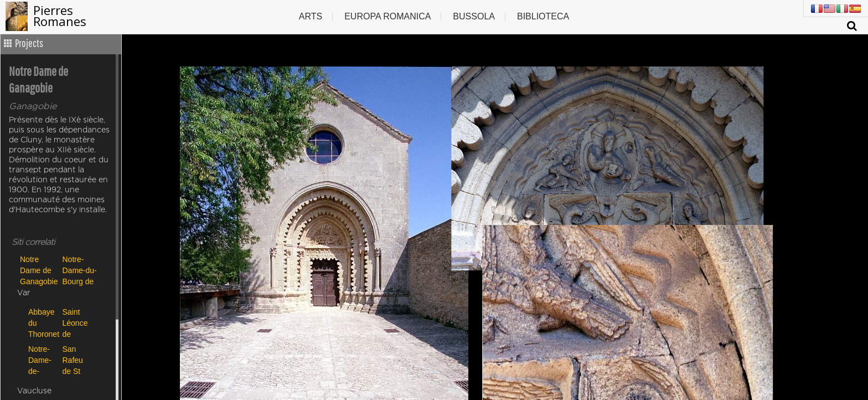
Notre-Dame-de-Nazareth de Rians (43, 360)
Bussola (474, 16)
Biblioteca (543, 16)
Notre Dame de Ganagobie (38, 270)
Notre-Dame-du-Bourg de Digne (80, 270)
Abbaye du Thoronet (43, 323)
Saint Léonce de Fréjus (75, 323)
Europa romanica (387, 16)
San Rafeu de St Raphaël (77, 360)
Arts (311, 16)
